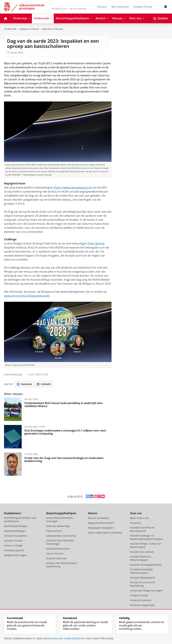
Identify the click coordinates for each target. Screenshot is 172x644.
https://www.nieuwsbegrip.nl (73, 188)
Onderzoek (10, 29)
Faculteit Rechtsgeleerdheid (146, 565)
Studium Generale (56, 558)
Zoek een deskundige (58, 526)
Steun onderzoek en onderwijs (105, 533)
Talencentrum (54, 531)
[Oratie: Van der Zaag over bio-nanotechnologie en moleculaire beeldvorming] (13, 464)
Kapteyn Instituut (29, 29)
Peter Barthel (96, 243)
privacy (54, 638)
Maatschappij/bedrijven (61, 513)
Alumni (93, 513)
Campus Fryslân (139, 595)
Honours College (13, 545)
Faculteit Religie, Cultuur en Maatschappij (146, 545)
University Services (141, 600)
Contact (102, 7)
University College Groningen (146, 591)
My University (120, 7)
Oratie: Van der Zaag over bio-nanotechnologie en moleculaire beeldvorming (64, 459)
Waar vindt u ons (140, 518)
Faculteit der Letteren (142, 552)
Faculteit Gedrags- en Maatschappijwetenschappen (147, 537)
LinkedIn (44, 384)
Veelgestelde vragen (15, 555)
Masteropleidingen (15, 531)
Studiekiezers (13, 513)
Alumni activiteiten (99, 518)
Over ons (136, 513)
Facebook (24, 384)
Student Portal (143, 7)
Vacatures (136, 523)
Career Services (55, 553)
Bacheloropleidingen (16, 526)
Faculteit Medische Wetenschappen (141, 558)
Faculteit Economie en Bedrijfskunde (142, 529)
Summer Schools (13, 541)
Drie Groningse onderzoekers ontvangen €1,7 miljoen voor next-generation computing (65, 432)
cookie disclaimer (74, 638)
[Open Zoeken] (161, 18)
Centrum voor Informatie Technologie (60, 542)
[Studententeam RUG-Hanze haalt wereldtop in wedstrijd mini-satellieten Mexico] (13, 409)
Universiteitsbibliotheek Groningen (59, 520)
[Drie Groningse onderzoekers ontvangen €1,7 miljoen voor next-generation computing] (13, 437)
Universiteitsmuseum (58, 549)
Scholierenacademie (15, 536)
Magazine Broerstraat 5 (101, 523)
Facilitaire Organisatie (142, 605)
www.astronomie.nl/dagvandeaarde (27, 296)
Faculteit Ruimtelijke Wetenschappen (141, 571)
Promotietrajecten (14, 550)
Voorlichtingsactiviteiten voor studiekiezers (20, 520)
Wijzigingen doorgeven (101, 528)
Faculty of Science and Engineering (143, 584)
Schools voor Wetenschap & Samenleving (62, 565)
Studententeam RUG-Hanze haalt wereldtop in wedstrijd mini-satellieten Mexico (64, 405)
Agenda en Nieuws (53, 29)
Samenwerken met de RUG (61, 536)
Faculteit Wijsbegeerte (143, 578)
